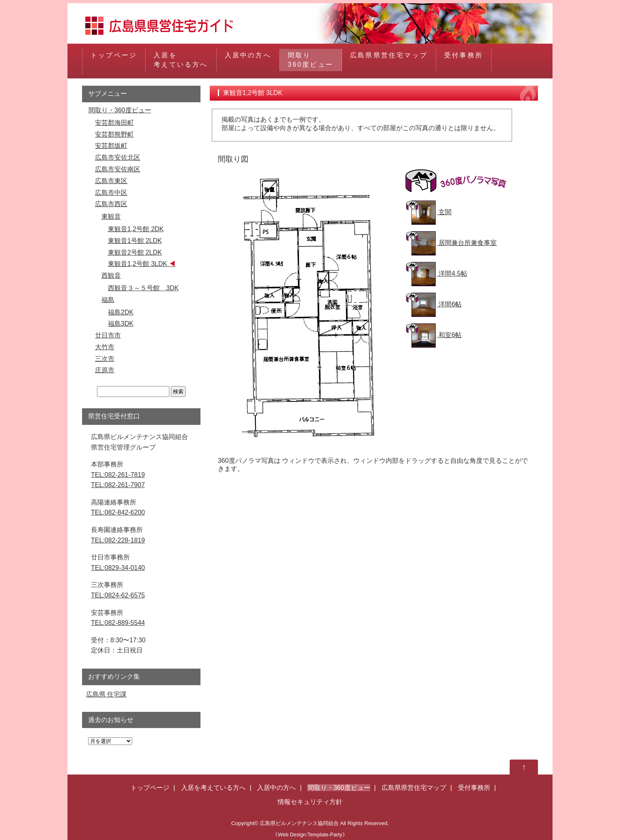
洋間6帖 (437, 304)
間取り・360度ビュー (120, 110)
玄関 (431, 212)
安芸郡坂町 (111, 146)
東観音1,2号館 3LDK (138, 264)
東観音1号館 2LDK (135, 241)
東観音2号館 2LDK (135, 252)
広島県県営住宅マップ (389, 60)
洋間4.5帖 (439, 273)
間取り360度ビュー (311, 60)
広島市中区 (111, 193)
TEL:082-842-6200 (118, 512)
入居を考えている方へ (181, 60)
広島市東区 (111, 181)
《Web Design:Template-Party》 (310, 835)
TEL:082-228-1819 (118, 540)
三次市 (105, 359)
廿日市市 (108, 335)
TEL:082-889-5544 (118, 623)
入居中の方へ (248, 60)
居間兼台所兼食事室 (454, 243)
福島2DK (121, 312)
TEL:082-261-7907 (118, 485)
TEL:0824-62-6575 (118, 595)
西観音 (111, 275)
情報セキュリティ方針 (310, 802)
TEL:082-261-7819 (118, 475)
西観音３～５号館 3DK (143, 288)
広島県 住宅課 (106, 694)
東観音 (111, 216)
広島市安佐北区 (118, 157)
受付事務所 (464, 60)
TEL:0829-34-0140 (118, 568)
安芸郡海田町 (114, 123)
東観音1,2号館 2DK (136, 229)
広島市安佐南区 (118, 169)
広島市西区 (111, 204)
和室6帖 (437, 335)
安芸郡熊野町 (114, 134)
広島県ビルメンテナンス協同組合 (299, 823)
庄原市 (105, 370)
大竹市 (105, 347)
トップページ (114, 60)
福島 (108, 300)
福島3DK (121, 324)
